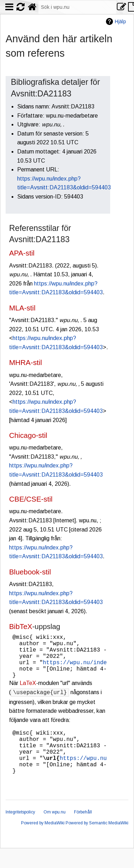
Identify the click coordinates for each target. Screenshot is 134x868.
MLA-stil (22, 308)
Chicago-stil (28, 435)
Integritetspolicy (20, 832)
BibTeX (21, 626)
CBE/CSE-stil (31, 499)
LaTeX (28, 693)
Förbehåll (83, 832)
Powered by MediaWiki (43, 843)
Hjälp (120, 21)
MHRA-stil (26, 362)
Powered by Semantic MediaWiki (97, 843)
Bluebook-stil (30, 572)
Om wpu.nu (55, 832)
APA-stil (22, 253)
